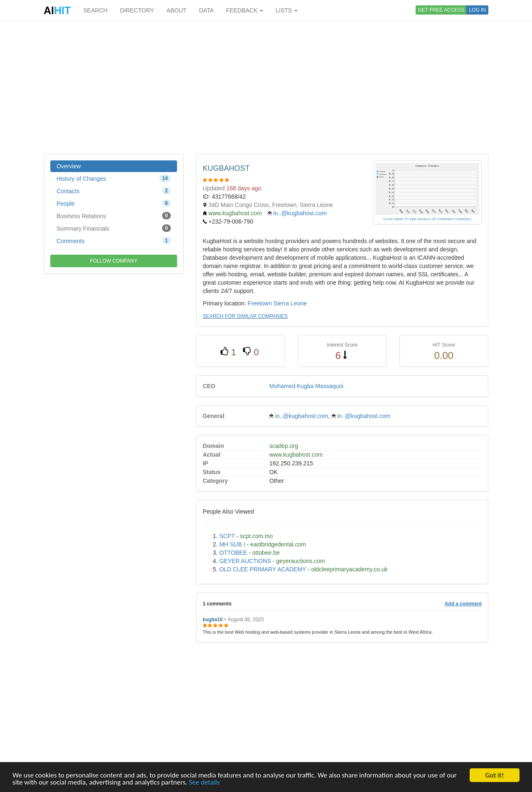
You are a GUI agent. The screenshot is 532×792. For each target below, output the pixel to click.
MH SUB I (232, 544)
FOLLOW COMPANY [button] (113, 261)
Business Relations (114, 216)
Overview (69, 166)
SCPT (227, 536)
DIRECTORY (137, 10)
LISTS (287, 10)
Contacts (114, 191)
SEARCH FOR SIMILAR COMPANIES (245, 316)
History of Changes (114, 178)
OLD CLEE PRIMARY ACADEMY (263, 569)
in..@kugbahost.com (300, 213)
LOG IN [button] (477, 10)
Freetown (260, 303)
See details (204, 783)
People (114, 203)
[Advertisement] (266, 87)
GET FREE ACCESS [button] (441, 10)
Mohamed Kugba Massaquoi (306, 386)
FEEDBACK (245, 10)
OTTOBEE (233, 553)
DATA (206, 10)
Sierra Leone (290, 303)
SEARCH (95, 10)
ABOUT (177, 10)
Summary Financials (114, 228)
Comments (114, 241)
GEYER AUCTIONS (245, 561)
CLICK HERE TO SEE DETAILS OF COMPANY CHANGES (427, 219)
